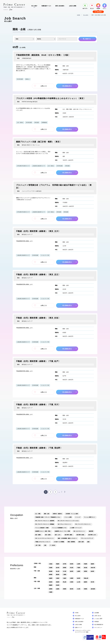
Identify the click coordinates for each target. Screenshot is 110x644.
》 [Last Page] (65, 492)
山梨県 (79, 571)
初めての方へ (85, 6)
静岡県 (51, 575)
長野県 (85, 571)
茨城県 (51, 568)
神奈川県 (93, 568)
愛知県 (58, 575)
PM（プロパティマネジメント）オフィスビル (68, 521)
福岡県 (51, 589)
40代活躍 (37, 122)
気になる (92, 6)
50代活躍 (66, 212)
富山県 (58, 571)
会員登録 (98, 6)
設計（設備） (48, 535)
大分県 (79, 589)
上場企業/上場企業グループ (39, 166)
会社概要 (97, 613)
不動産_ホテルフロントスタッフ (43, 542)
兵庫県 (72, 578)
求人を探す (34, 6)
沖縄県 (51, 592)
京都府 (58, 578)
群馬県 (65, 568)
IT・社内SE (53, 545)
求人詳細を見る (68, 86)
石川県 (65, 571)
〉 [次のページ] (62, 492)
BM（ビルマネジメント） (79, 531)
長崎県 (65, 589)
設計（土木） (58, 535)
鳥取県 (51, 582)
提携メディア (78, 627)
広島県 (72, 582)
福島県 (92, 564)
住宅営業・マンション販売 (72, 514)
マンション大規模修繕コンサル (59, 528)
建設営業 (91, 531)
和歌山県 (86, 578)
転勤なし (28, 79)
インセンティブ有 (45, 255)
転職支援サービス (46, 6)
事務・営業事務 (71, 542)
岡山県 (65, 582)
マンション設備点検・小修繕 (42, 528)
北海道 (51, 564)
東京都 (85, 568)
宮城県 (85, 564)
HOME (79, 15)
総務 (88, 542)
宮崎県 (85, 589)
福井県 (72, 571)
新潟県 (51, 571)
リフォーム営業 (68, 517)
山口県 (79, 582)
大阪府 (65, 578)
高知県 (58, 585)
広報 (45, 545)
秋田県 (72, 564)
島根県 (58, 582)
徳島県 (85, 582)
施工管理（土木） (92, 535)
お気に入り (43, 86)
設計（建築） (38, 535)
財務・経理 (81, 542)
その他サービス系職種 (59, 542)
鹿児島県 (93, 589)
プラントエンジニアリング (87, 538)
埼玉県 (72, 568)
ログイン (104, 6)
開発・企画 (66, 66)
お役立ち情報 (73, 6)
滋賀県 (51, 578)
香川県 (92, 582)
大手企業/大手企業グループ (23, 166)
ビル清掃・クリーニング (76, 528)
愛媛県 (51, 585)
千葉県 (79, 568)
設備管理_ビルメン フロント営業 (62, 531)
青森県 (58, 564)
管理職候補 (44, 122)
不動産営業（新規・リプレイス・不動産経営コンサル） (48, 517)
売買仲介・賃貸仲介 (57, 514)
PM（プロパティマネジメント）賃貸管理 (45, 521)
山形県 (79, 564)
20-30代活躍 (20, 79)
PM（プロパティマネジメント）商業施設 (45, 524)
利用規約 (97, 622)
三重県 (65, 575)
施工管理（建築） (69, 535)
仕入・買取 (66, 109)
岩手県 (65, 564)
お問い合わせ (98, 616)
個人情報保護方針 (99, 625)
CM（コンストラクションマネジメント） (45, 538)
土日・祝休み (20, 122)
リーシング (78, 517)
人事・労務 (38, 545)
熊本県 (72, 589)
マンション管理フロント (90, 517)
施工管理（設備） (81, 535)
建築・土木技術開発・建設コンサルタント (68, 538)
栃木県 (58, 568)
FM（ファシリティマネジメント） (83, 524)
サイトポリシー (98, 627)
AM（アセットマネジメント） (84, 109)
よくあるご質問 (98, 619)
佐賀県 (58, 589)
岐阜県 (92, 571)
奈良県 (79, 578)
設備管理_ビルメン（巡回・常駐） (43, 531)
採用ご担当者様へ (60, 6)
